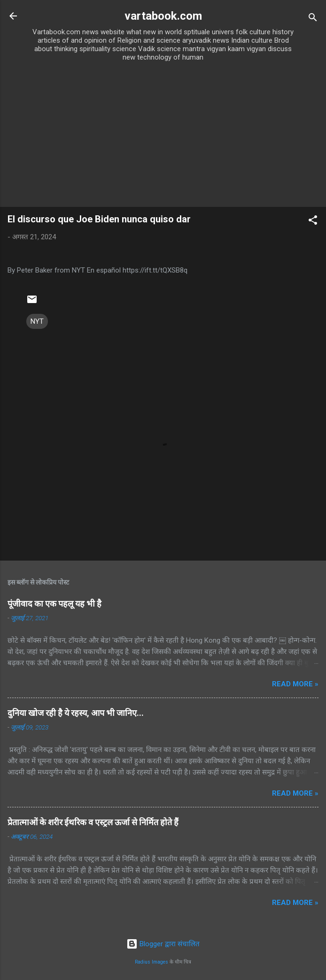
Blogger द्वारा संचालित (163, 944)
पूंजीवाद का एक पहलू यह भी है (54, 604)
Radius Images (151, 962)
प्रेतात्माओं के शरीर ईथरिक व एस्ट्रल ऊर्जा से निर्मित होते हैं (93, 822)
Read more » (295, 684)
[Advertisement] (163, 137)
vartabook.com (163, 16)
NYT (37, 321)
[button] (313, 222)
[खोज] (313, 19)
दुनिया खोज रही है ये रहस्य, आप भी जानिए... (76, 713)
